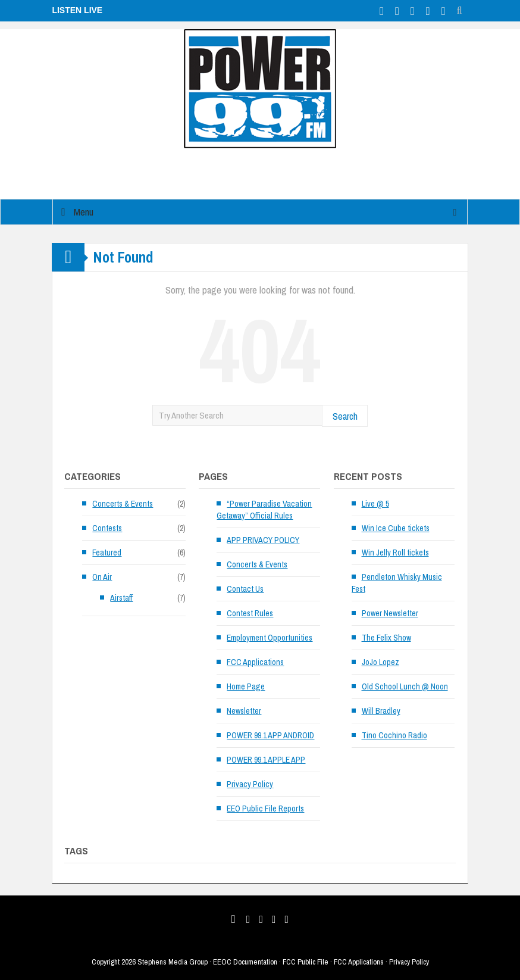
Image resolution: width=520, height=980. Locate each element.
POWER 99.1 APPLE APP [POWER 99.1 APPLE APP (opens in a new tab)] (266, 760)
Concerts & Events (123, 504)
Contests (107, 528)
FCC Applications (255, 662)
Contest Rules (250, 613)
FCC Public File (306, 962)
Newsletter (244, 711)
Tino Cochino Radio (394, 735)
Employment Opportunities (270, 638)
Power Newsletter (390, 613)
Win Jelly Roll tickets (395, 553)
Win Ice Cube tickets (396, 528)
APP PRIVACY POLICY (263, 540)
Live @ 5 (375, 504)
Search (345, 416)
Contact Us (245, 589)
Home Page (246, 686)
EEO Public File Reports (265, 809)
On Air (102, 577)
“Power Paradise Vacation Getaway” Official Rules (264, 510)
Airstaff (121, 598)
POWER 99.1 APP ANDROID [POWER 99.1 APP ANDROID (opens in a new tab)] (270, 735)
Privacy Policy (250, 784)
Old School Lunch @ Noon (405, 686)
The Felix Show (386, 638)
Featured (107, 553)
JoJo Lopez (380, 662)
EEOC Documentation (245, 962)
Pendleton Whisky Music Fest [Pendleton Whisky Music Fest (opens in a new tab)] (397, 583)
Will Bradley (381, 711)
